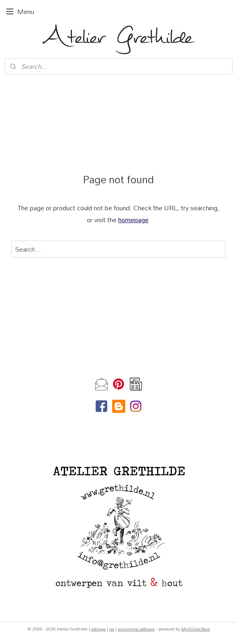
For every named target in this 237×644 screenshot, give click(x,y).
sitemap (98, 629)
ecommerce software (136, 629)
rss (112, 629)
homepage (133, 220)
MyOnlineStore (196, 629)
